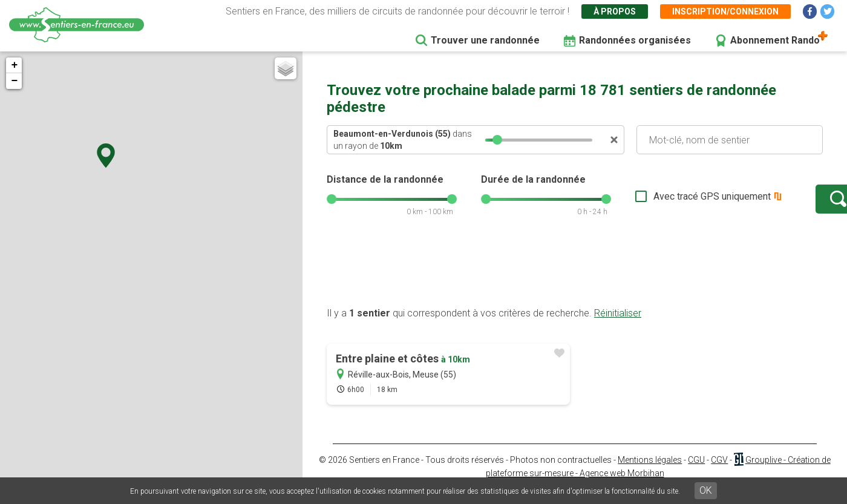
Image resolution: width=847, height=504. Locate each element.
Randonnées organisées (635, 40)
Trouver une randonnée (485, 40)
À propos (615, 11)
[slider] (497, 140)
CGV (719, 472)
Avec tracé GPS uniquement (675, 202)
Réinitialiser (618, 325)
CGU (696, 472)
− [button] (14, 81)
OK (706, 490)
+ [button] (14, 65)
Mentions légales (650, 472)
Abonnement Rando (775, 40)
